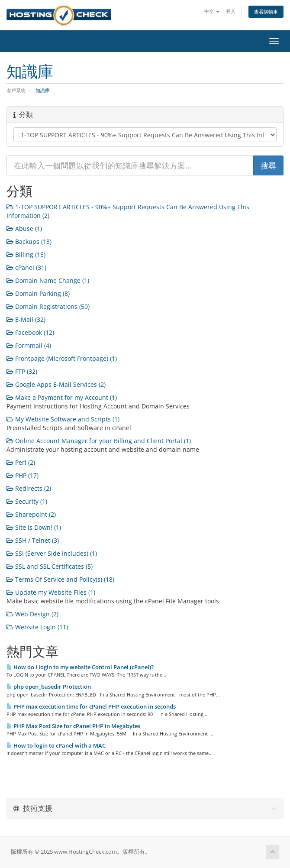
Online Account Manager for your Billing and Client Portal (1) (99, 441)
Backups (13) (29, 241)
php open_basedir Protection (49, 687)
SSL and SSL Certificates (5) (50, 566)
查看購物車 (266, 11)
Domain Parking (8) (38, 293)
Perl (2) (21, 462)
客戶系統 (16, 90)
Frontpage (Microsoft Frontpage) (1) (62, 358)
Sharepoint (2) (31, 514)
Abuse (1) (24, 228)
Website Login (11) (37, 627)
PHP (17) (23, 475)
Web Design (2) (32, 614)
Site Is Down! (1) (34, 527)
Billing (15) (26, 254)
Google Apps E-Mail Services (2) (56, 384)
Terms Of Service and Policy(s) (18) (60, 579)
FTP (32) (22, 371)
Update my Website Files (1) (51, 592)
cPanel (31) (26, 267)
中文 (212, 11)
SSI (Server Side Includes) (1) (52, 553)
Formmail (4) (29, 345)
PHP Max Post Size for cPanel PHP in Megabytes (73, 726)
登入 (231, 11)
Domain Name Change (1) (48, 280)
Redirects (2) (29, 488)
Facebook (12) (30, 332)
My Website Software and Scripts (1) (63, 419)
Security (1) (27, 501)
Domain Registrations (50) (48, 306)
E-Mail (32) (26, 319)
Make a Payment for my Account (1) (62, 397)
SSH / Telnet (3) (33, 540)
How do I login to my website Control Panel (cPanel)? (80, 667)
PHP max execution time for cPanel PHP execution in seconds (91, 706)
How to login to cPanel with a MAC (56, 745)
